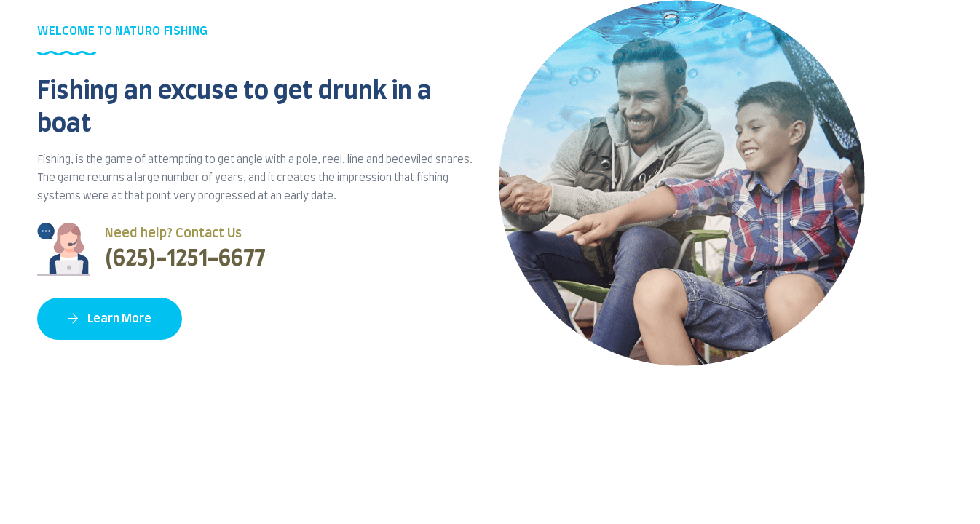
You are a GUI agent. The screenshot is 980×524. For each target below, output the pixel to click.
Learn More (110, 319)
